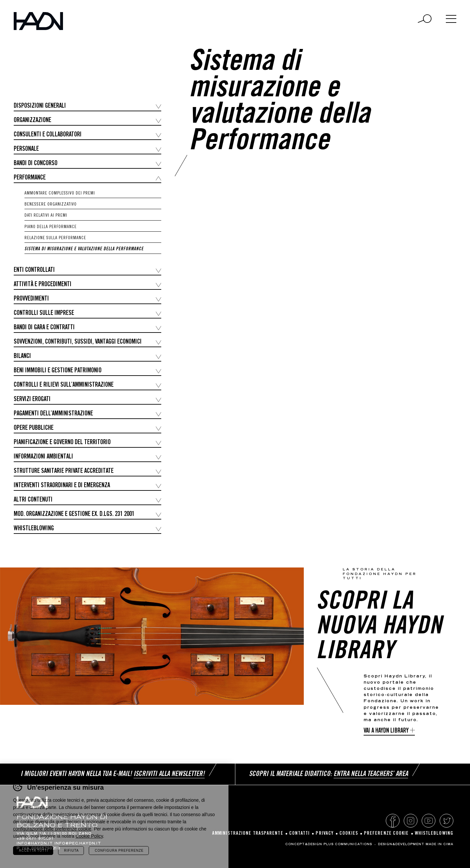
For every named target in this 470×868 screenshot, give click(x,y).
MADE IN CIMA (439, 845)
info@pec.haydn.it (78, 844)
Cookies (349, 834)
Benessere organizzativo (51, 205)
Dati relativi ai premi (46, 216)
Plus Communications (348, 845)
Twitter (446, 821)
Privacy (325, 834)
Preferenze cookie (386, 834)
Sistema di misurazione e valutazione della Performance (84, 249)
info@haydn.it (35, 844)
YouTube (429, 821)
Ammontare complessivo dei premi (60, 194)
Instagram (411, 821)
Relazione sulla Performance (55, 238)
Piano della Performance (51, 227)
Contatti (300, 834)
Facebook (393, 821)
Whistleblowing (434, 834)
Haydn (38, 21)
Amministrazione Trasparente (248, 834)
